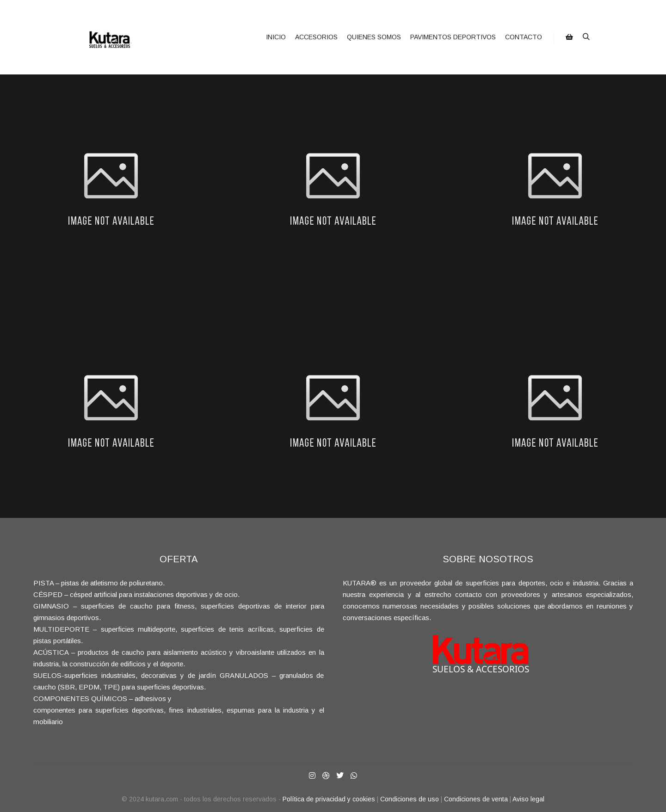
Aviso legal (528, 799)
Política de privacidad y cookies (329, 799)
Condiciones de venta (476, 799)
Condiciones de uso (410, 799)
